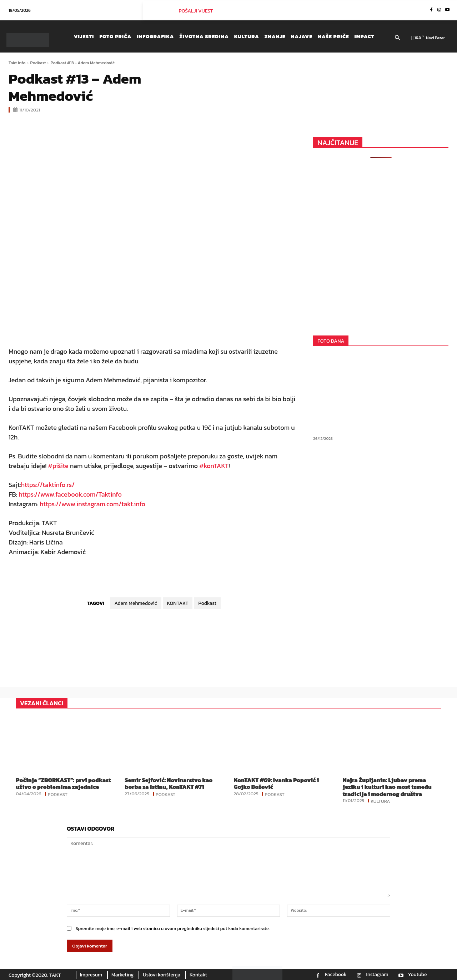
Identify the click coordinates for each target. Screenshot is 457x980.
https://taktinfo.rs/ (48, 485)
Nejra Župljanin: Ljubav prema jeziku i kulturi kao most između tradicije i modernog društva (387, 787)
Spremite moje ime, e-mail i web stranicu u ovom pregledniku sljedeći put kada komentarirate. (172, 928)
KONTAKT (178, 603)
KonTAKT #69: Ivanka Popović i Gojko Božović (277, 783)
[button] (398, 38)
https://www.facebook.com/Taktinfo (70, 494)
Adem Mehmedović (135, 603)
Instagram (377, 975)
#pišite (58, 466)
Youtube (418, 975)
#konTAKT (214, 466)
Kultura (380, 801)
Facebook (336, 975)
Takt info (17, 63)
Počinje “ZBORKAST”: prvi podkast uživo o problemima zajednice (63, 783)
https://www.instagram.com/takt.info (92, 504)
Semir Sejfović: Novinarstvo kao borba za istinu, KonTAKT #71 (169, 783)
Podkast (38, 63)
